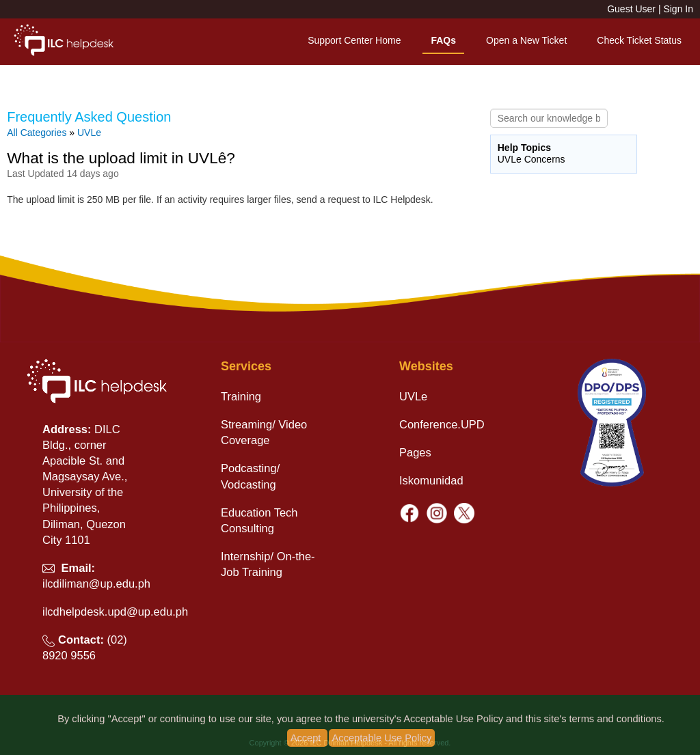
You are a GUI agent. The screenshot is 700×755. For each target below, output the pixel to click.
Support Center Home (354, 40)
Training (241, 396)
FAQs (443, 40)
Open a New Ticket (526, 40)
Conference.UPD (442, 424)
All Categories (37, 133)
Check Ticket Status (639, 40)
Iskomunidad (431, 480)
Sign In (678, 9)
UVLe (89, 133)
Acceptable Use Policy (382, 738)
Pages (415, 452)
